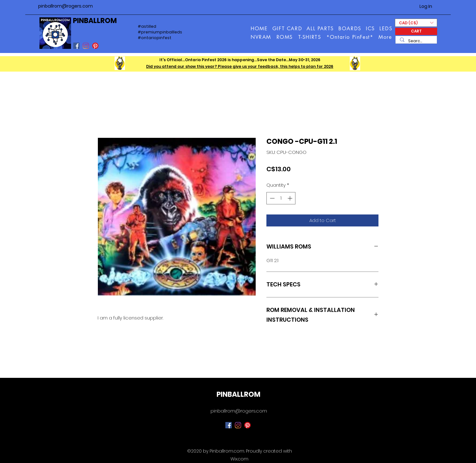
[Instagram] (86, 46)
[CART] (416, 31)
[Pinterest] (95, 46)
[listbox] (416, 23)
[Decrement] (272, 198)
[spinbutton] (281, 198)
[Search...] (416, 41)
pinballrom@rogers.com (65, 6)
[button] (386, 37)
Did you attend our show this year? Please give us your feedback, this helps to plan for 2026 (240, 66)
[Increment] (291, 198)
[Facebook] (76, 46)
